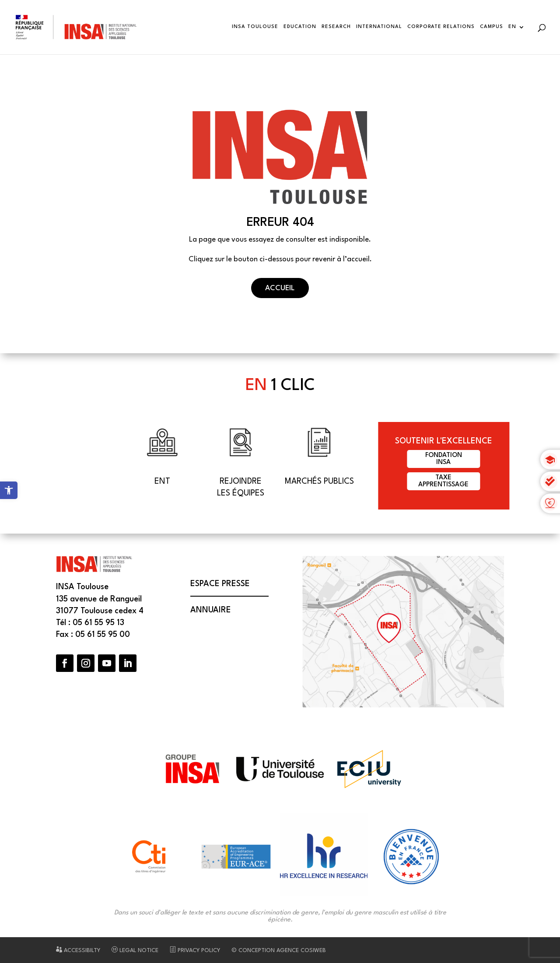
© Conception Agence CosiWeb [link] (279, 951)
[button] (65, 663)
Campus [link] (492, 27)
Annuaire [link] (211, 610)
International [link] (379, 27)
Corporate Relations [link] (441, 27)
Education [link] (300, 27)
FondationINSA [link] (444, 459)
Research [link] (336, 27)
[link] (9, 490)
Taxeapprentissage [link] (443, 481)
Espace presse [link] (220, 584)
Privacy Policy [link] (195, 951)
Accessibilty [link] (78, 951)
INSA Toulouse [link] (255, 27)
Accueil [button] (280, 288)
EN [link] (512, 27)
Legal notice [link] (135, 951)
